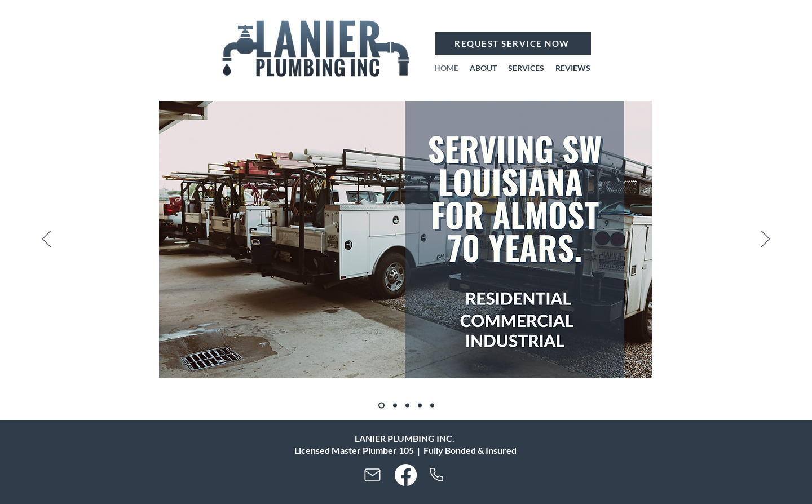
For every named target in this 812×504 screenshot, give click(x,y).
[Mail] (372, 475)
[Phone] (436, 475)
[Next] (765, 240)
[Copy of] (395, 406)
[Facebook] (406, 475)
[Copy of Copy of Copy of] (420, 406)
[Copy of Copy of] (407, 406)
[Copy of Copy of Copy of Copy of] (432, 406)
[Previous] (47, 240)
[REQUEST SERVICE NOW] (513, 43)
